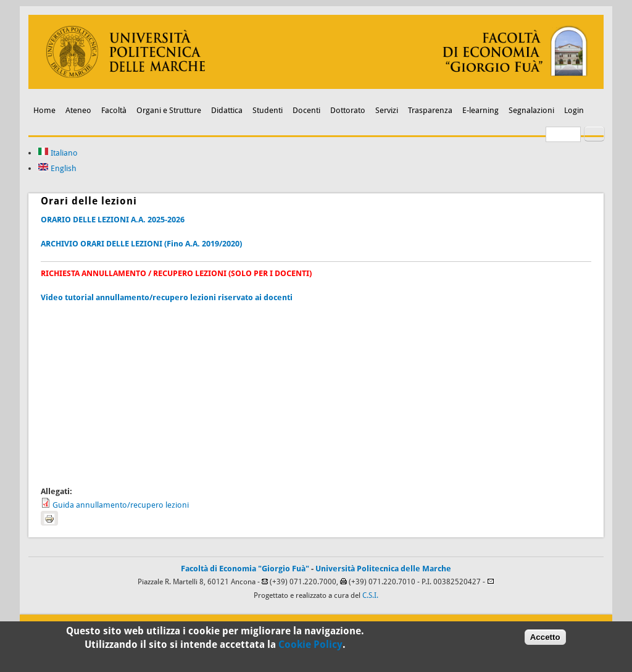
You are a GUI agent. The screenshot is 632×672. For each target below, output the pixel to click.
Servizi (387, 110)
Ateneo (78, 110)
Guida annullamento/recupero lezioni (121, 505)
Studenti (268, 110)
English (57, 168)
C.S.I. (370, 595)
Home (44, 110)
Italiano (58, 153)
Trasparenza (430, 110)
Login (574, 110)
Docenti (306, 110)
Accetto (545, 640)
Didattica (227, 110)
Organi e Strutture (169, 110)
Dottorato (348, 110)
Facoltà (114, 110)
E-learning (480, 110)
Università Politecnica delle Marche (383, 569)
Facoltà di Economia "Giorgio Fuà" (245, 569)
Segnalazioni (531, 110)
